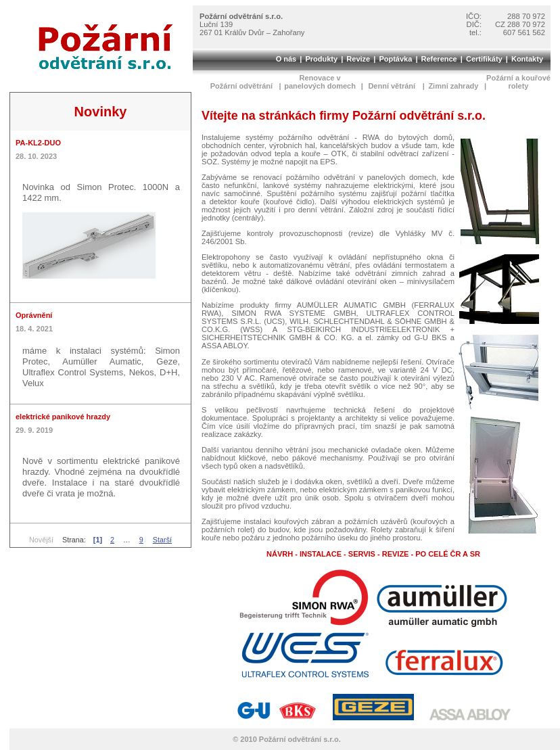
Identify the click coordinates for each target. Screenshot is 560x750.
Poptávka (395, 59)
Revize (358, 59)
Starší (162, 540)
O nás (286, 59)
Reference (439, 59)
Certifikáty (484, 59)
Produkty (321, 59)
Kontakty (527, 59)
